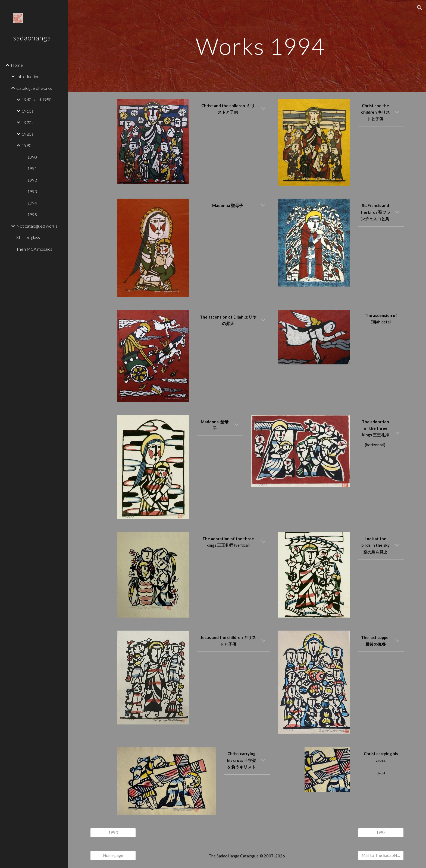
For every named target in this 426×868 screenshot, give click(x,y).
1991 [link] (32, 168)
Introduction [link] (28, 76)
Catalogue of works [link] (34, 88)
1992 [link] (32, 180)
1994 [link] (32, 203)
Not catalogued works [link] (37, 226)
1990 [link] (32, 157)
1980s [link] (28, 134)
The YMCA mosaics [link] (34, 249)
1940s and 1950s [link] (38, 99)
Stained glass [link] (28, 237)
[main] (260, 46)
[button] (419, 8)
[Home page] (113, 856)
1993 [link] (32, 191)
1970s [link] (28, 123)
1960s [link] (28, 111)
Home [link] (17, 65)
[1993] (113, 833)
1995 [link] (32, 214)
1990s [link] (28, 145)
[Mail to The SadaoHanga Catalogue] (381, 856)
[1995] (381, 833)
